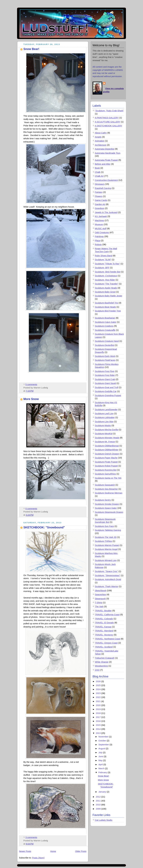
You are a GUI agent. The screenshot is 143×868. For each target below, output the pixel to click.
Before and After (103, 164)
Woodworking (101, 666)
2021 (99, 701)
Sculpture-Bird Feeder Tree (108, 311)
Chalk (98, 172)
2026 (99, 681)
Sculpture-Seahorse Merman (109, 493)
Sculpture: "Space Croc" (106, 571)
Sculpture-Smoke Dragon (107, 504)
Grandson (100, 208)
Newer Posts (25, 851)
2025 (99, 685)
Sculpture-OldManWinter (107, 450)
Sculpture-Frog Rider (105, 375)
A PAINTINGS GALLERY (107, 118)
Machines (100, 220)
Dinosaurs (100, 184)
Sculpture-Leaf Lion (104, 413)
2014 (99, 729)
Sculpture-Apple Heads (106, 288)
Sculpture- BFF (102, 268)
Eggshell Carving (103, 188)
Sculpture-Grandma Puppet (108, 395)
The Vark (99, 607)
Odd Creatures (102, 232)
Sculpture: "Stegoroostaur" (108, 575)
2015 (99, 725)
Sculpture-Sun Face (104, 526)
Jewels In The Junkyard (106, 212)
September (104, 745)
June (101, 756)
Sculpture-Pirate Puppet (106, 462)
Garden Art (100, 204)
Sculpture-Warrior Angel (106, 549)
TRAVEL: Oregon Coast (106, 643)
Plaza (98, 241)
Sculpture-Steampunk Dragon (109, 512)
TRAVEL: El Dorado (104, 623)
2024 (99, 689)
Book (97, 168)
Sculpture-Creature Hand (107, 341)
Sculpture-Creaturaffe (105, 330)
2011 (99, 801)
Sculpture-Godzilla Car (106, 391)
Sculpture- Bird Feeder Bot (108, 272)
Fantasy (99, 192)
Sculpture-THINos (103, 541)
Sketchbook (100, 591)
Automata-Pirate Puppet (106, 160)
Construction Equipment (106, 180)
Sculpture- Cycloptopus (106, 276)
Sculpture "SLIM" (103, 260)
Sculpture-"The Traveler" (107, 284)
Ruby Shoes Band (104, 256)
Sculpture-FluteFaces (105, 360)
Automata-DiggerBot (105, 149)
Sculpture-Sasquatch (105, 485)
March (102, 768)
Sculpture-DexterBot (105, 345)
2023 (99, 693)
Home (53, 851)
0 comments (31, 509)
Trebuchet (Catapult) (105, 658)
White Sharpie (102, 662)
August (102, 749)
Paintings (99, 236)
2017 (99, 717)
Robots (98, 244)
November (104, 737)
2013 (99, 733)
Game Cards (101, 200)
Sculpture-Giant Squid (105, 383)
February (103, 772)
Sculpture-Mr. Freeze (105, 442)
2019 (99, 709)
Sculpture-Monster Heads (107, 438)
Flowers (99, 196)
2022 (99, 697)
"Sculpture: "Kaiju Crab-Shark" (109, 111)
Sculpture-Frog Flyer (105, 371)
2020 (99, 705)
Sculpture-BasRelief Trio (107, 303)
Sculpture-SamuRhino (105, 474)
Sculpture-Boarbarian (105, 318)
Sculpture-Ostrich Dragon (107, 454)
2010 (99, 805)
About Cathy (101, 133)
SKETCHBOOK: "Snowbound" (44, 527)
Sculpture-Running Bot (106, 470)
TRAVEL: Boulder (103, 611)
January (103, 792)
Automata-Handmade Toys (108, 153)
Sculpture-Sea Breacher (106, 489)
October (103, 741)
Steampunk (100, 599)
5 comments (31, 384)
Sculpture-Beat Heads (105, 307)
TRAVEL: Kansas (103, 627)
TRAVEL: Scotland (104, 647)
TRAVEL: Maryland (104, 631)
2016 (99, 721)
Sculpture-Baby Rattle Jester (109, 296)
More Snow (31, 399)
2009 (99, 809)
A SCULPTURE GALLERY (108, 122)
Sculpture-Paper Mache (106, 458)
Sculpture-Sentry (103, 500)
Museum (99, 224)
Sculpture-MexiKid (104, 434)
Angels (98, 137)
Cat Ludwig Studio (104, 820)
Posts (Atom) (38, 858)
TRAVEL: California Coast (107, 615)
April (101, 765)
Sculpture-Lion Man (104, 422)
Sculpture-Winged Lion (106, 560)
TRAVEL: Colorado (104, 619)
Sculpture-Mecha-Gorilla (107, 430)
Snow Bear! (31, 49)
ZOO (97, 670)
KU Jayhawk (101, 216)
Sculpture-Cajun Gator (106, 322)
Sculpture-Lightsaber (105, 417)
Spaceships (100, 594)
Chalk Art (99, 176)
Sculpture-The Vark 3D (106, 537)
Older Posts (81, 851)
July (101, 753)
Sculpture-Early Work (105, 356)
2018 (99, 713)
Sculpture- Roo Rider (105, 280)
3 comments (31, 837)
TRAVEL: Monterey (104, 635)
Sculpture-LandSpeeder (106, 410)
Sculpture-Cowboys (104, 326)
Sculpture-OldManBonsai (107, 446)
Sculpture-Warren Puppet (107, 545)
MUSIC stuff (101, 229)
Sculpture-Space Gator (106, 508)
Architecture (101, 145)
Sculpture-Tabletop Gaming (108, 530)
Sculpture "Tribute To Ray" (107, 264)
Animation (100, 141)
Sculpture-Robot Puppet (106, 466)
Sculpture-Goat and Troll (107, 387)
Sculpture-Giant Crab (105, 379)
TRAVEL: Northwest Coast (108, 639)
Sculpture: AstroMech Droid (108, 579)
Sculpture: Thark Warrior (107, 586)
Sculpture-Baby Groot (105, 292)
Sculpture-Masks (103, 425)
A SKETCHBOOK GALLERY (109, 126)
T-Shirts (99, 603)
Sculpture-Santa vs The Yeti (108, 478)
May (101, 760)
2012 (99, 797)
